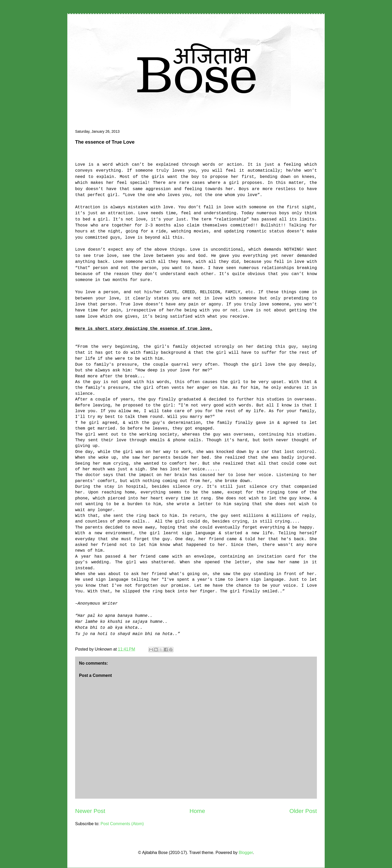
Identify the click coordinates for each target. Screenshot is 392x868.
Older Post (303, 811)
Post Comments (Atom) (122, 824)
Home (197, 811)
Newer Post (90, 811)
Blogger (246, 853)
